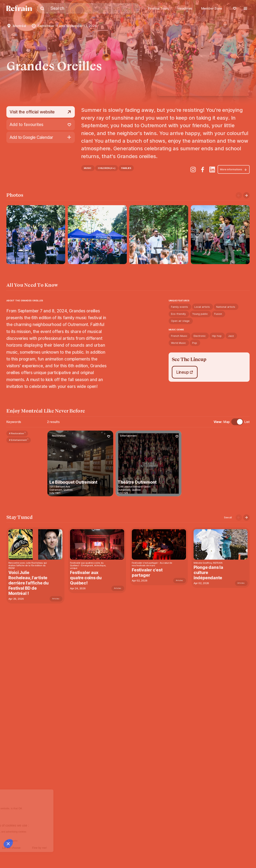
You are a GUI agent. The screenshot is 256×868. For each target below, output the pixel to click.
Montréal (19, 26)
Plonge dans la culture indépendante (209, 573)
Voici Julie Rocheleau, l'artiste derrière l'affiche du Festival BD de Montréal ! (29, 583)
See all (228, 517)
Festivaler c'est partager (147, 573)
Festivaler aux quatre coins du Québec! (86, 578)
